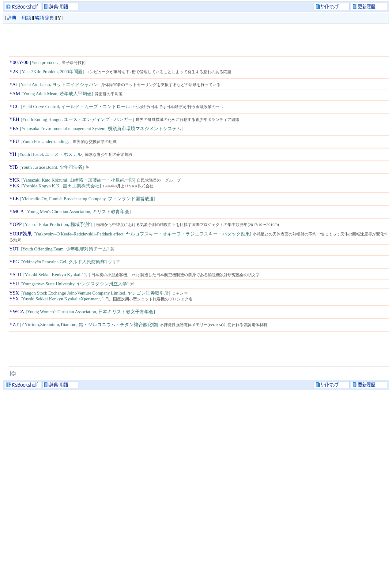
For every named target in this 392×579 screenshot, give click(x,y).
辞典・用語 (19, 18)
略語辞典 (44, 18)
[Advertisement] (121, 38)
